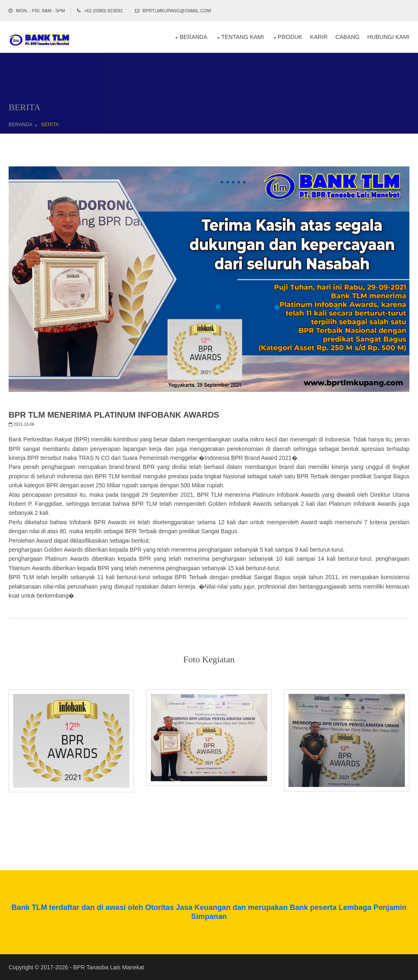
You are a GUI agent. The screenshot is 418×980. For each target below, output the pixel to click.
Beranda (193, 37)
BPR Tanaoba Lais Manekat (108, 967)
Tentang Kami (243, 37)
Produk (290, 37)
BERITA (50, 125)
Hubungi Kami (388, 37)
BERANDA (20, 125)
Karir (319, 37)
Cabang (347, 37)
